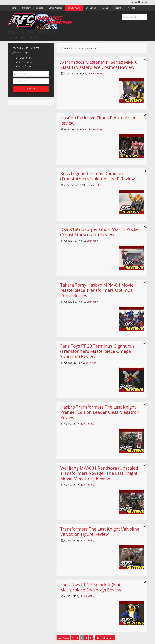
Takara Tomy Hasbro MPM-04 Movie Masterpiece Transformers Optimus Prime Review (97, 290)
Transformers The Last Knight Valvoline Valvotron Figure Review (100, 532)
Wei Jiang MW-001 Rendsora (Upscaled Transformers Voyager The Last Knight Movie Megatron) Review (99, 473)
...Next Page (108, 638)
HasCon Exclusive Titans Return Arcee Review (98, 120)
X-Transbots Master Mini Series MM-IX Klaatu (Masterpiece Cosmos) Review (99, 65)
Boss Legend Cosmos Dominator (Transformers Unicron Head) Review (97, 176)
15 (98, 638)
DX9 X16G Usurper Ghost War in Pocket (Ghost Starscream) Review (100, 232)
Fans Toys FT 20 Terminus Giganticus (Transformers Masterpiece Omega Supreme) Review (97, 351)
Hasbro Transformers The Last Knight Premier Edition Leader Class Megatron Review (100, 412)
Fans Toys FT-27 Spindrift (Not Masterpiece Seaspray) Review (91, 587)
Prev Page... (63, 638)
